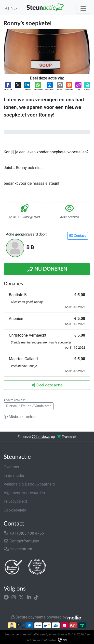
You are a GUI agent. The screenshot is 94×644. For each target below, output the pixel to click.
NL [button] (13, 9)
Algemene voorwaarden (24, 493)
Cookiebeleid (15, 510)
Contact (78, 236)
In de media (14, 476)
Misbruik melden (21, 417)
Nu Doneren (47, 269)
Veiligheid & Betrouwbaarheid (29, 484)
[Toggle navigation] (83, 9)
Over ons (11, 467)
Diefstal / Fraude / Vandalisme (29, 406)
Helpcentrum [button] (18, 549)
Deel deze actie (47, 385)
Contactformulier (21, 541)
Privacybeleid (15, 501)
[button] (8, 86)
